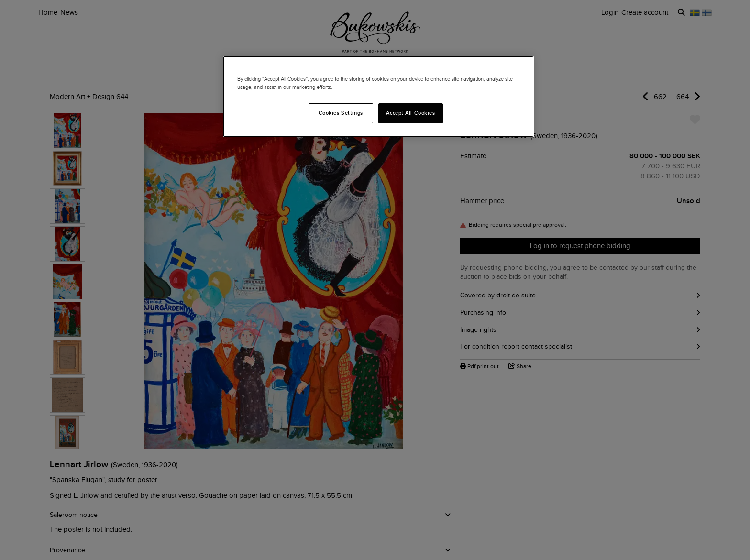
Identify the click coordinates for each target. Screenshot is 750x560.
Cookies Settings (341, 113)
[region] (378, 97)
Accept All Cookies (410, 113)
